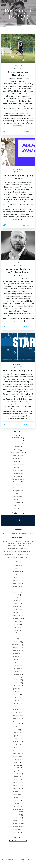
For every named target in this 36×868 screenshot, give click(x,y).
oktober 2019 (17, 788)
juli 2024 (17, 624)
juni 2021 (17, 730)
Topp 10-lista (17, 499)
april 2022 (17, 703)
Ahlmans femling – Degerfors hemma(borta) (18, 551)
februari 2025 (17, 607)
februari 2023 (17, 674)
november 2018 (17, 821)
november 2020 (17, 750)
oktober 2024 (17, 615)
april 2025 (17, 601)
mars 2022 (17, 706)
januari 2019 (17, 815)
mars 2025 (17, 604)
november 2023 (17, 648)
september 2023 (17, 654)
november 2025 (17, 580)
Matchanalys (17, 473)
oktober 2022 (17, 686)
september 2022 (17, 689)
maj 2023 (17, 665)
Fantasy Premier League (17, 453)
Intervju (17, 461)
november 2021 (17, 715)
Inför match (17, 458)
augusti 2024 (17, 621)
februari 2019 (17, 812)
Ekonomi (17, 450)
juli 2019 (17, 797)
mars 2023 (17, 671)
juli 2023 (17, 659)
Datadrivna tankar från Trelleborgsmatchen (18, 554)
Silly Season (17, 488)
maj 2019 (17, 803)
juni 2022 (17, 698)
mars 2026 (17, 568)
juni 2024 (17, 627)
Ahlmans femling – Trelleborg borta (18, 557)
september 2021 (17, 721)
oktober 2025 (17, 583)
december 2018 (17, 818)
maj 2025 (17, 598)
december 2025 (17, 577)
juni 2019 (17, 800)
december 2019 (17, 783)
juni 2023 (17, 662)
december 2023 (17, 645)
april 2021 (17, 736)
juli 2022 (17, 695)
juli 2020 (17, 762)
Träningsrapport (17, 502)
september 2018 (17, 827)
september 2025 (17, 586)
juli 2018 (17, 832)
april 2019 (17, 806)
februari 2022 (17, 709)
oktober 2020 (17, 753)
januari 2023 (17, 677)
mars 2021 (17, 739)
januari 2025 (17, 610)
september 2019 (17, 791)
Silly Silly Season (17, 491)
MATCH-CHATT (17, 470)
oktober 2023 (17, 651)
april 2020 (17, 771)
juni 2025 (17, 595)
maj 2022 (17, 700)
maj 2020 (17, 768)
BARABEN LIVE (17, 438)
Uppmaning (17, 508)
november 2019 (17, 786)
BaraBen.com (19, 364)
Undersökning (17, 505)
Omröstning (17, 482)
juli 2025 (17, 592)
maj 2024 (17, 630)
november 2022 (17, 683)
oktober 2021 (17, 718)
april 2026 (17, 565)
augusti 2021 (17, 724)
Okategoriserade (17, 479)
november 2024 (17, 612)
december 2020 (17, 747)
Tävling (17, 494)
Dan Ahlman (19, 169)
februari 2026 (17, 571)
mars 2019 (17, 809)
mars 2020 (17, 774)
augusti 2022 (17, 692)
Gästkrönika (17, 455)
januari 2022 (17, 712)
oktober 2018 (17, 824)
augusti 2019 (17, 794)
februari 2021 (17, 742)
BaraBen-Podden (17, 441)
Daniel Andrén (19, 66)
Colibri (24, 862)
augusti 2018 (17, 829)
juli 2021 (17, 727)
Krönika (16, 467)
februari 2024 (17, 639)
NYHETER (17, 476)
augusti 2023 (17, 656)
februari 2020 (17, 777)
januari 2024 (17, 642)
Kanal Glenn (17, 464)
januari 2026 (17, 574)
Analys (16, 435)
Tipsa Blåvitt (17, 497)
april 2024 (17, 633)
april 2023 (17, 668)
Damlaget (17, 447)
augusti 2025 (17, 589)
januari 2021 (17, 744)
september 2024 (17, 618)
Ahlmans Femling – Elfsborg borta (18, 548)
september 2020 (17, 756)
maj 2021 (17, 733)
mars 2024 (17, 636)
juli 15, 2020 (18, 68)
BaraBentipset (17, 444)
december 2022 (17, 680)
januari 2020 (17, 780)
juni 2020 (17, 765)
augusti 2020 (17, 759)
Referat (17, 485)
